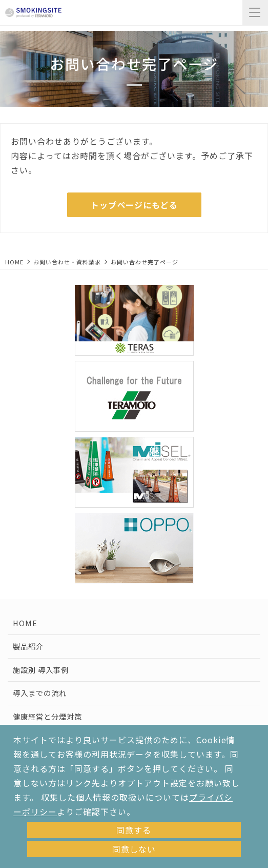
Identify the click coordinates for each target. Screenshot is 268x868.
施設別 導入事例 (41, 670)
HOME (14, 262)
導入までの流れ (40, 693)
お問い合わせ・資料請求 (67, 262)
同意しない (134, 849)
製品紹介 (28, 646)
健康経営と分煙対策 (47, 716)
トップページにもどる (134, 205)
